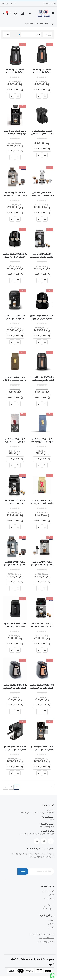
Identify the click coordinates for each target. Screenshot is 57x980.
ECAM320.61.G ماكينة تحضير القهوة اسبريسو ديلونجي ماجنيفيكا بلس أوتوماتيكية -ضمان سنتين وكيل (42, 256)
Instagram (44, 841)
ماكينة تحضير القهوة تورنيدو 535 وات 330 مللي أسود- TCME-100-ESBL (42, 133)
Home (53, 24)
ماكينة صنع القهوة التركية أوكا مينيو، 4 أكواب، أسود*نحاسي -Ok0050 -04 (42, 71)
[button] (45, 96)
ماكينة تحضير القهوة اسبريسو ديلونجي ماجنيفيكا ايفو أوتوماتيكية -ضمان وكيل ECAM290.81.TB (15, 502)
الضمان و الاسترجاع (46, 942)
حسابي (51, 895)
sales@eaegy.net (47, 827)
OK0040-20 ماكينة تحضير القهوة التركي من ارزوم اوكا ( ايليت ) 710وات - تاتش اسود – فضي (42, 318)
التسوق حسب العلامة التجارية (42, 935)
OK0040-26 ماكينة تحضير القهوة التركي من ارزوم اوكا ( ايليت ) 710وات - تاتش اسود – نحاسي (15, 256)
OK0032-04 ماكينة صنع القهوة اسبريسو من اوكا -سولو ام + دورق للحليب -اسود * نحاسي (42, 749)
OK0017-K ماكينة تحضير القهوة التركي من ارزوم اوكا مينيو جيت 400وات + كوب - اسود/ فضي (15, 625)
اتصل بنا (51, 924)
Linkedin (37, 841)
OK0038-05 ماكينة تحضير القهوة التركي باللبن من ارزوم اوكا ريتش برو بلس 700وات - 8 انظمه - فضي (15, 687)
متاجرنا (51, 928)
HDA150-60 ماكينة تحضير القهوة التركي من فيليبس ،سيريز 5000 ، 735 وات (42, 379)
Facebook (51, 841)
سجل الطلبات (48, 909)
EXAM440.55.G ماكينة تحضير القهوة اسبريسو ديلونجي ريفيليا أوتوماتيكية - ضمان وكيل (15, 564)
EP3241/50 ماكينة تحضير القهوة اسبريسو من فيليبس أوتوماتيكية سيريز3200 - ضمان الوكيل (15, 318)
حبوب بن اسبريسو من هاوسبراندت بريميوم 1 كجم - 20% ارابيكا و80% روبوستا (15, 441)
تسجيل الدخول (48, 891)
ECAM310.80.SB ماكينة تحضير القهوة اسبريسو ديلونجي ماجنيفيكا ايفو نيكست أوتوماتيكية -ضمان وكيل (42, 625)
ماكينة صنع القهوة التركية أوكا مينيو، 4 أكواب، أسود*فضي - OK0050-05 (15, 71)
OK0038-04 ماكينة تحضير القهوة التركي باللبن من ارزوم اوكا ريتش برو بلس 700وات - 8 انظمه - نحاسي (42, 687)
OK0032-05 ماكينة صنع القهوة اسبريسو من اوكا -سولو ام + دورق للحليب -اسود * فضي (15, 749)
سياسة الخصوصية (46, 938)
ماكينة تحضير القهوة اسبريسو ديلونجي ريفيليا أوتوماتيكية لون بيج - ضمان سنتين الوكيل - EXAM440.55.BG (15, 194)
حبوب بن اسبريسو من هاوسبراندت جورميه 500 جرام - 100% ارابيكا (42, 441)
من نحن (51, 920)
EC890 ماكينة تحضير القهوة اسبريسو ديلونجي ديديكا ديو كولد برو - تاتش (42, 194)
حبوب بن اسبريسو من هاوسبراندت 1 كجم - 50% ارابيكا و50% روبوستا (42, 502)
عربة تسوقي (49, 899)
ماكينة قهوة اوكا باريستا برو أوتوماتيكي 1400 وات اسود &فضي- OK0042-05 (15, 133)
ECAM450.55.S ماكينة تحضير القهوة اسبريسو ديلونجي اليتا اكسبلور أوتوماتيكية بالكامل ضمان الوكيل (42, 564)
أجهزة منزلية (44, 24)
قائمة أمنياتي (49, 906)
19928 (52, 820)
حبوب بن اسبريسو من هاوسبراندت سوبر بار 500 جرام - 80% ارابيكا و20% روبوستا (15, 379)
